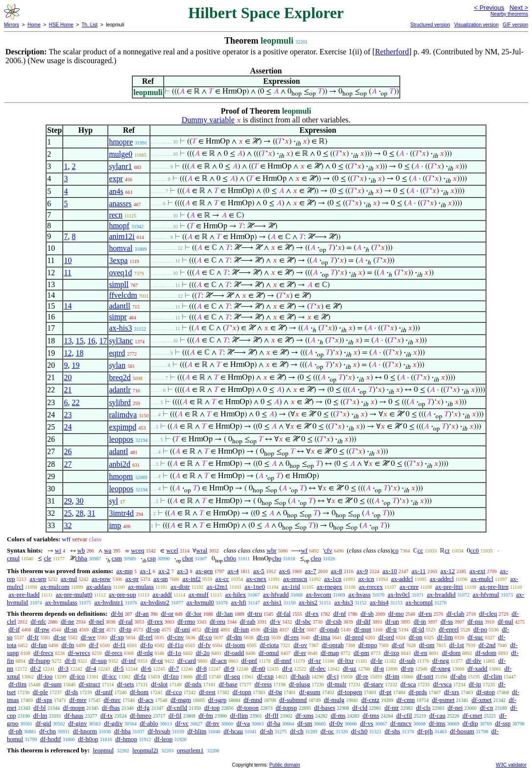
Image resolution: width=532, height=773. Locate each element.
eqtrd (117, 353)
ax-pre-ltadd (24, 594)
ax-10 (390, 571)
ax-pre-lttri (449, 587)
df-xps (44, 700)
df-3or (194, 614)
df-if (14, 629)
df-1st (457, 645)
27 (68, 464)
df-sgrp (218, 700)
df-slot (159, 684)
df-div (474, 661)
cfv (328, 550)
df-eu (425, 614)
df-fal (283, 614)
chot (188, 558)
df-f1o (176, 645)
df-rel (146, 637)
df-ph (15, 731)
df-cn (486, 708)
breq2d (120, 377)
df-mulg (334, 700)
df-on (415, 637)
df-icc (109, 676)
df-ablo (149, 723)
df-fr (33, 637)
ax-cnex (256, 579)
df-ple (40, 692)
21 (68, 390)
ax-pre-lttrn (494, 587)
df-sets (126, 684)
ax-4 (233, 571)
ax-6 (285, 571)
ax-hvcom (318, 594)
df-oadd (234, 653)
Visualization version (476, 25)
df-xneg (440, 668)
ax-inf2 (192, 579)
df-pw (42, 629)
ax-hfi (239, 602)
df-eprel (448, 629)
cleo (316, 558)
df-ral (126, 621)
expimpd (122, 427)
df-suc (475, 637)
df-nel (96, 621)
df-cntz (371, 700)
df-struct (89, 684)
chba (82, 558)
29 (68, 501)
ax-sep (38, 579)
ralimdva (123, 415)
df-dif (363, 621)
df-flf (272, 715)
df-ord (386, 637)
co (395, 550)
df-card (187, 661)
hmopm (121, 476)
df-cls (423, 708)
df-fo (146, 645)
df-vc (181, 723)
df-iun (241, 629)
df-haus (74, 715)
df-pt (385, 692)
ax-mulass (141, 587)
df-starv (373, 684)
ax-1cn (333, 579)
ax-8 (336, 571)
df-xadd (477, 668)
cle (47, 558)
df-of (398, 645)
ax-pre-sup (122, 594)
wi (58, 550)
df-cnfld (177, 708)
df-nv (213, 723)
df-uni (182, 629)
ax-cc (222, 579)
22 (75, 402)
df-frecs (43, 653)
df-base (228, 684)
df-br (298, 629)
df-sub (407, 661)
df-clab (455, 614)
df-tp (125, 629)
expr (116, 179)
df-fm (206, 715)
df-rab (248, 621)
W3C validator (511, 765)
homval (121, 248)
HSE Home (61, 25)
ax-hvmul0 (200, 602)
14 (68, 306)
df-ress (263, 684)
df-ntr (392, 708)
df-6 (146, 668)
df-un (392, 621)
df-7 (174, 668)
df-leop (164, 739)
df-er (300, 653)
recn (116, 215)
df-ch (297, 731)
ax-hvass (360, 594)
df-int (212, 629)
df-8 (201, 668)
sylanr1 (120, 166)
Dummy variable (208, 120)
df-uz (350, 668)
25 (68, 513)
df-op (153, 629)
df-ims (437, 723)
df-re (362, 676)
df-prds (418, 692)
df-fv (204, 645)
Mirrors (12, 25)
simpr (118, 317)
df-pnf (249, 661)
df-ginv (77, 723)
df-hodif (51, 739)
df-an (142, 614)
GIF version (515, 25)
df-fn (68, 645)
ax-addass (99, 587)
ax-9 (362, 571)
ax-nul (69, 579)
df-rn (263, 637)
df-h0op (88, 739)
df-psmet (443, 700)
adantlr (120, 390)
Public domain (285, 765)
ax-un (161, 579)
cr (447, 550)
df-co (205, 637)
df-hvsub (159, 731)
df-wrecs (79, 653)
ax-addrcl (442, 579)
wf (304, 550)
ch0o (230, 558)
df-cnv (175, 637)
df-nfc (39, 621)
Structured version (430, 25)
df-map (330, 653)
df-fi (70, 661)
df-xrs (451, 692)
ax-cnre (409, 587)
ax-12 (448, 571)
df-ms (338, 715)
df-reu (218, 621)
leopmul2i (145, 750)
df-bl (39, 708)
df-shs (392, 731)
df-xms (304, 715)
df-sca (408, 684)
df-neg (441, 661)
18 (79, 353)
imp (115, 525)
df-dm (234, 637)
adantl (118, 451)
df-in (420, 621)
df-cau (437, 715)
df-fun (39, 645)
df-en (421, 653)
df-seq (232, 676)
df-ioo (45, 676)
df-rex (155, 621)
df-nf (339, 614)
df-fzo (171, 676)
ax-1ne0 (255, 587)
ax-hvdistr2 (155, 602)
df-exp (266, 676)
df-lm (40, 715)
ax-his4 (379, 602)
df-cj (333, 676)
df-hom (139, 692)
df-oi (157, 661)
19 (75, 365)
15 (79, 341)
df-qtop (485, 692)
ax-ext (477, 571)
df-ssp (503, 723)
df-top (212, 708)
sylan (117, 365)
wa (108, 550)
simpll (119, 284)
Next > (519, 8)
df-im (392, 676)
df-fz (140, 676)
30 (79, 501)
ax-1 (146, 571)
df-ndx (193, 684)
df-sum (53, 684)
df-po (480, 629)
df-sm (305, 723)
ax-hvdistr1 (109, 602)
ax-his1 (272, 602)
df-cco (174, 692)
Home (34, 25)
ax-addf (162, 594)
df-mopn (74, 708)
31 (91, 513)
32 (68, 525)
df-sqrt (425, 676)
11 (67, 273)
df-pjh (425, 731)
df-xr (314, 661)
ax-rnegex (329, 587)
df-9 (229, 668)
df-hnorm (85, 731)
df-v (275, 621)
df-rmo (186, 621)
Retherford (392, 52)
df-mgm (181, 700)
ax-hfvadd (276, 594)
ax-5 (259, 571)
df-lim (445, 637)
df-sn (71, 629)
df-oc (327, 731)
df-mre (78, 700)
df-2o (203, 653)
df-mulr (337, 684)
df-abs (458, 676)
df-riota (269, 645)
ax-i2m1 (217, 587)
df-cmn (406, 700)
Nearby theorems (509, 14)
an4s (116, 191)
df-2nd (487, 645)
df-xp (117, 637)
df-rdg (145, 653)
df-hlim (197, 731)
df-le (376, 661)
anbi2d (120, 464)
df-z (287, 668)
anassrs (120, 204)
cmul (13, 558)
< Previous (489, 8)
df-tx (107, 715)
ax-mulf (199, 594)
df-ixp (391, 653)
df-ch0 (359, 731)
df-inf (129, 661)
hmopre (121, 142)
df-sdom (486, 653)
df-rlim (17, 684)
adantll (120, 306)
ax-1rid (291, 587)
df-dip (470, 723)
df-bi (117, 614)
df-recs (114, 653)
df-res (291, 637)
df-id (418, 629)
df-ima (322, 637)
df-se (60, 637)
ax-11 (419, 571)
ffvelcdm (123, 295)
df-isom (235, 645)
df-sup (99, 661)
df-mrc (112, 700)
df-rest (207, 692)
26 (68, 451)
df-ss (447, 621)
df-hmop (126, 739)
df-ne (67, 621)
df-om (427, 645)
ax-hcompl (419, 602)
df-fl (201, 676)
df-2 (36, 668)
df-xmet (482, 700)
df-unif (104, 692)
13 (68, 341)
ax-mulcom (55, 587)
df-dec (318, 668)
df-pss (475, 621)
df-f (94, 645)
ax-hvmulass (61, 602)
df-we (88, 637)
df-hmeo (141, 715)
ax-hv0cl (399, 594)
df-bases (325, 708)
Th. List (90, 25)
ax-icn (366, 579)
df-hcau (233, 731)
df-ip (475, 684)
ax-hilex (235, 594)
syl (113, 501)
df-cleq (488, 614)
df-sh (267, 731)
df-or (167, 614)
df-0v (336, 723)
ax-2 (164, 571)
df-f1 (120, 645)
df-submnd (293, 700)
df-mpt (362, 629)
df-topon (248, 708)
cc (420, 550)
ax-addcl (402, 579)
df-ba (274, 723)
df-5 (119, 668)
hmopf (119, 226)
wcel (172, 550)
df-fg (143, 708)
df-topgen (350, 692)
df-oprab (333, 645)
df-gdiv (113, 723)
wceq (137, 550)
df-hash (300, 676)
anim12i (121, 236)
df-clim (493, 676)
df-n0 (258, 668)
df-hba (122, 731)
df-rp (407, 668)
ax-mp (125, 571)
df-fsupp (39, 661)
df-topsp (286, 708)
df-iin (271, 629)
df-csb (334, 621)
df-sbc (303, 621)
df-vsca (442, 684)
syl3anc (121, 341)
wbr (271, 550)
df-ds (72, 692)
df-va (243, 723)
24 (68, 427)
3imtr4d (121, 513)
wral (202, 550)
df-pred (354, 637)
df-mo (396, 614)
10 (68, 260)
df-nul (506, 621)
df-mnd (253, 700)
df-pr (98, 629)
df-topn (242, 692)
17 (103, 341)
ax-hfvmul (486, 594)
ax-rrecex (371, 587)
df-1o (174, 653)
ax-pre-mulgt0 (74, 594)
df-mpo (367, 645)
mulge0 (121, 154)
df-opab (329, 629)
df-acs (146, 700)
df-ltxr (346, 661)
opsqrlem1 (190, 750)
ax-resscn (295, 579)
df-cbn (48, 731)
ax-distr (180, 587)
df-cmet (472, 715)
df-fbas (111, 708)
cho (277, 558)
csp (152, 558)
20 (68, 377)
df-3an (224, 614)
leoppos (121, 439)
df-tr (392, 629)
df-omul (269, 653)
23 (68, 415)
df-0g (275, 692)
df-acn (219, 661)
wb (81, 550)
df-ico (77, 676)
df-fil (175, 715)
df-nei (455, 708)
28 (79, 513)
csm (117, 558)
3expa (118, 260)
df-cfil (404, 715)
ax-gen (204, 571)
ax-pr (132, 579)
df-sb (367, 614)
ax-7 (310, 571)
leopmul (103, 750)
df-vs (367, 723)
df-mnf (283, 661)
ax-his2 (308, 602)
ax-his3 (120, 328)
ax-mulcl (482, 579)
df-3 (63, 668)
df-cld (360, 708)
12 (68, 353)
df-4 (91, 668)
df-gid (44, 723)
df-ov (300, 645)
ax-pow (101, 579)
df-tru (255, 614)
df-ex (312, 614)
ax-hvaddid (441, 594)
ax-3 (182, 571)
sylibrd (120, 402)
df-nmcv (401, 723)
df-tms (371, 715)
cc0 (475, 550)
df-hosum (462, 731)
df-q (379, 668)
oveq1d (120, 273)
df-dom (451, 653)
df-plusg (300, 684)
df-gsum (310, 692)
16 (91, 341)
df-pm (362, 653)
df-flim (239, 715)
